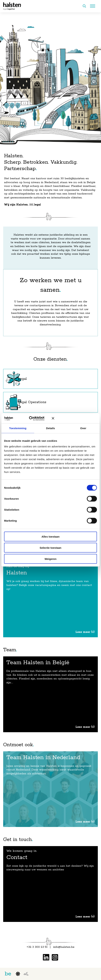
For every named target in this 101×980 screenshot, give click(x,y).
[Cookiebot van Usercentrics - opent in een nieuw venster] (32, 418)
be (8, 974)
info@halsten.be (64, 947)
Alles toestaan (50, 536)
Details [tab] (50, 428)
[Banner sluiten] (74, 418)
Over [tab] (83, 428)
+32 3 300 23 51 (37, 947)
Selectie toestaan (51, 548)
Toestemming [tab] (18, 428)
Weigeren (50, 559)
